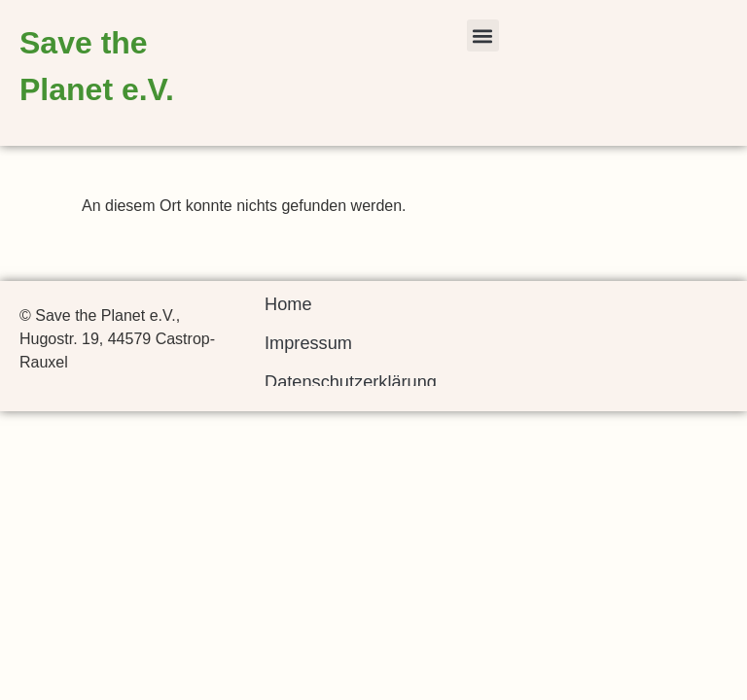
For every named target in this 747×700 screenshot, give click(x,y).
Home (288, 304)
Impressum (308, 343)
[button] (483, 35)
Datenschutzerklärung (351, 382)
